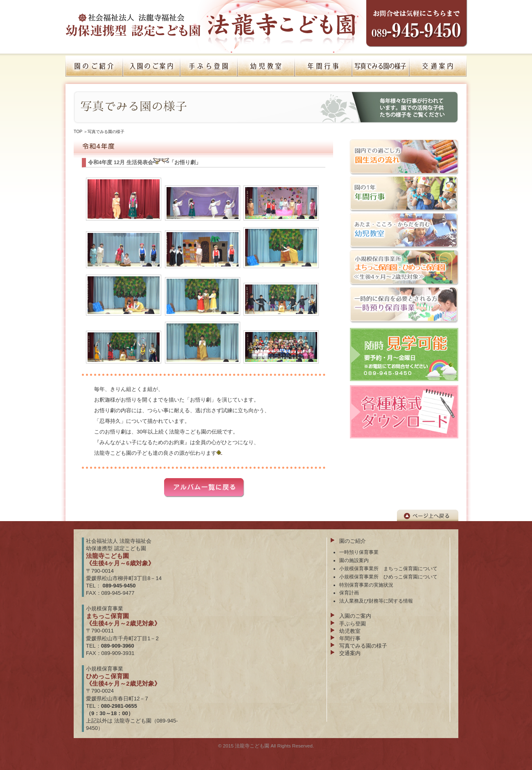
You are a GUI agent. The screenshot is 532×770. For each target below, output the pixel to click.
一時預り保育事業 (359, 552)
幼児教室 (350, 631)
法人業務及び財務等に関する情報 (376, 601)
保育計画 (349, 593)
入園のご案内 (355, 616)
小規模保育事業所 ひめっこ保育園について (388, 577)
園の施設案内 (354, 560)
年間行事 (350, 638)
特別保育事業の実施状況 (366, 585)
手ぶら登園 (353, 624)
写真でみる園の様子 (106, 132)
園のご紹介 (353, 541)
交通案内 (350, 653)
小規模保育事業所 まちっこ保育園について (388, 568)
